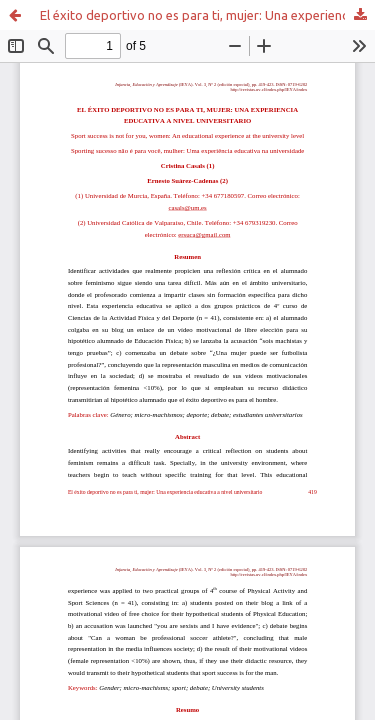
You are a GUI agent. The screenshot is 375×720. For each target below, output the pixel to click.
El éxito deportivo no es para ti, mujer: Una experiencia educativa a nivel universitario (207, 15)
